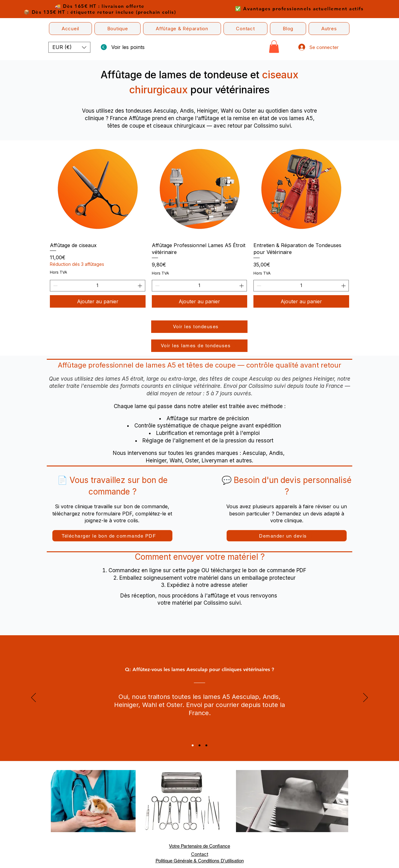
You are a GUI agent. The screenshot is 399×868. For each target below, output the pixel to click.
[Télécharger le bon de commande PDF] (112, 536)
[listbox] (69, 47)
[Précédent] (34, 698)
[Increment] (140, 286)
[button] (118, 29)
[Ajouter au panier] (98, 301)
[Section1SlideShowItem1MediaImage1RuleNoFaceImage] (193, 745)
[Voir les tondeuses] (199, 327)
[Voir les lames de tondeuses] (199, 346)
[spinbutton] (98, 286)
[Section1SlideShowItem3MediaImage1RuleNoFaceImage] (206, 745)
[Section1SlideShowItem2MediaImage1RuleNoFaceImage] (199, 745)
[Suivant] (365, 698)
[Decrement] (55, 286)
